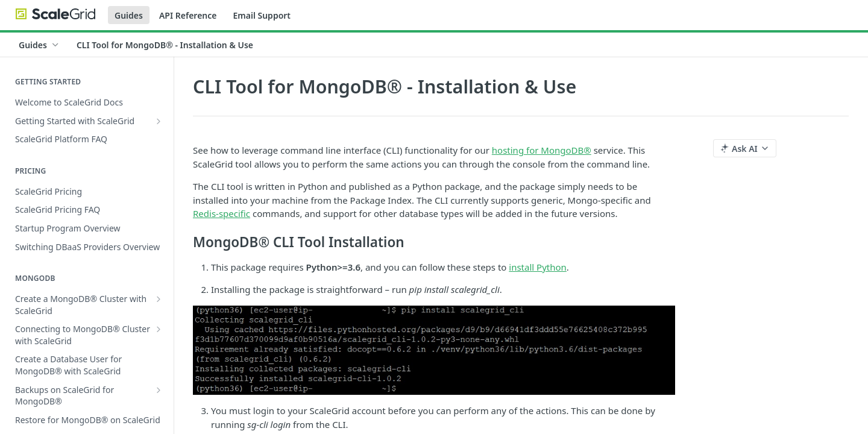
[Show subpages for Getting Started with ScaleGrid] (159, 121)
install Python (538, 267)
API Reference (188, 15)
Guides (129, 15)
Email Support (262, 15)
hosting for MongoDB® (542, 150)
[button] (434, 350)
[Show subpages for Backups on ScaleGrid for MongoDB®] (159, 390)
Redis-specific (222, 213)
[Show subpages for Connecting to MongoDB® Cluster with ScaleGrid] (159, 329)
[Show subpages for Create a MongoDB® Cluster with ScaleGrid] (159, 299)
